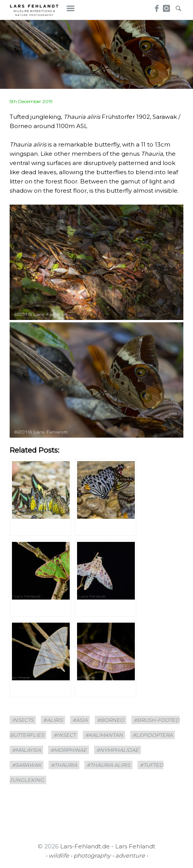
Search (178, 6)
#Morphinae (69, 750)
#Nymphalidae (117, 750)
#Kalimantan (104, 735)
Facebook (156, 6)
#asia (80, 720)
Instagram (167, 6)
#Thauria (64, 765)
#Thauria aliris (108, 765)
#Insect (65, 735)
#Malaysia (26, 750)
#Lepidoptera (153, 735)
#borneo (111, 720)
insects (23, 720)
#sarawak (27, 765)
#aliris (53, 720)
